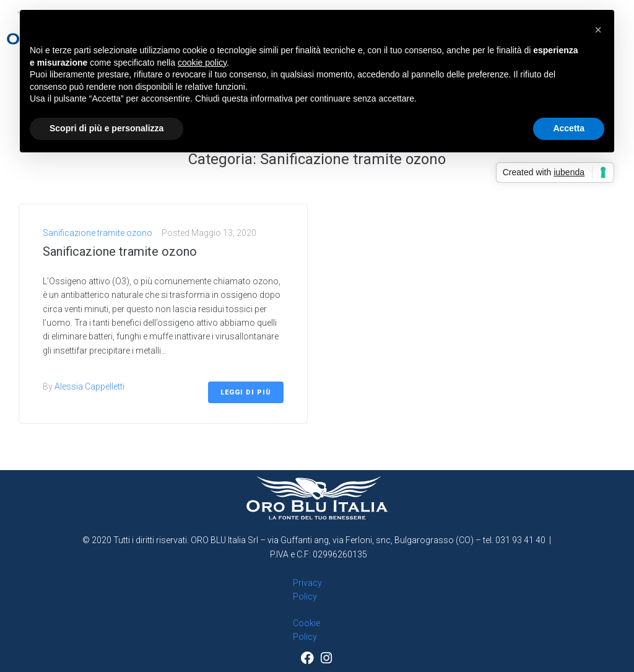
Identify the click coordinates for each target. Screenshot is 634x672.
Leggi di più (246, 392)
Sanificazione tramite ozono (98, 233)
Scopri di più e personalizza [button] (106, 128)
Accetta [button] (569, 128)
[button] (598, 30)
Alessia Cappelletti (89, 386)
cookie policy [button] (202, 63)
